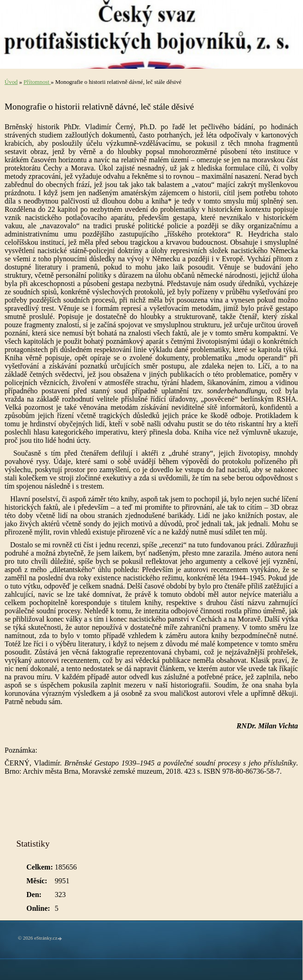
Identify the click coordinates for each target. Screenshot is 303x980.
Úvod (11, 82)
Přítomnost (37, 82)
